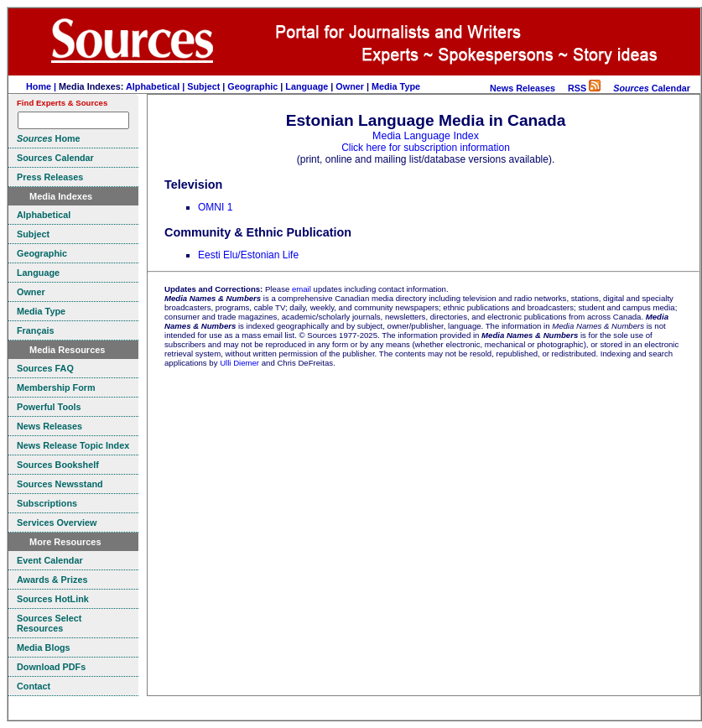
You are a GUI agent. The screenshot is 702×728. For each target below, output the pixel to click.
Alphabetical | (156, 86)
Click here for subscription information (426, 148)
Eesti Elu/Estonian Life (248, 255)
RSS (584, 88)
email (302, 289)
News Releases (523, 88)
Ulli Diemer (239, 363)
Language (307, 86)
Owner (350, 86)
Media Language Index (426, 136)
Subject (203, 86)
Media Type (396, 86)
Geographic (252, 86)
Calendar (652, 88)
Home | (42, 86)
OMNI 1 (215, 207)
